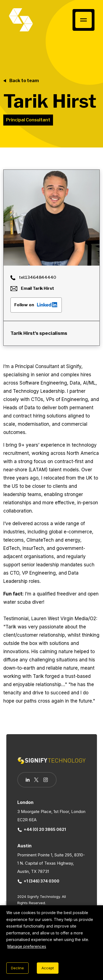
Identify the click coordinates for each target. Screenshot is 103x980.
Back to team (24, 81)
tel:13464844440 (33, 277)
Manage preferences (27, 946)
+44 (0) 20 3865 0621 (42, 829)
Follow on (36, 305)
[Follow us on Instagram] (46, 780)
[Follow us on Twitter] (36, 780)
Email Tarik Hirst (32, 288)
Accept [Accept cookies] (48, 968)
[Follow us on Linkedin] (28, 780)
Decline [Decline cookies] (17, 968)
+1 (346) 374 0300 (38, 881)
